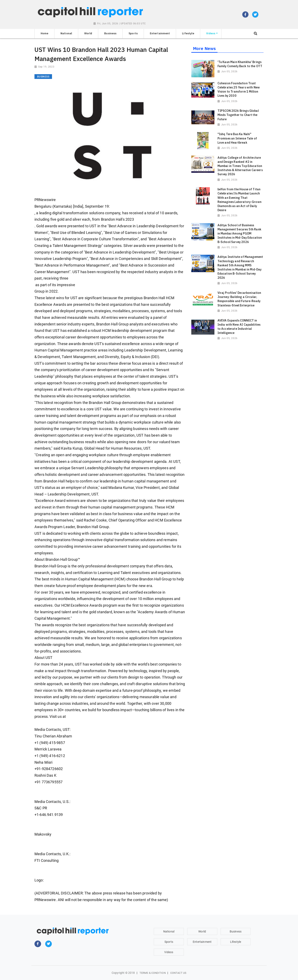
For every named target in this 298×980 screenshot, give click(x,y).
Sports (169, 942)
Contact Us (178, 973)
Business (236, 931)
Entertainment (202, 942)
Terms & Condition (153, 973)
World (202, 931)
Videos (169, 952)
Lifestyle (236, 942)
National (169, 931)
